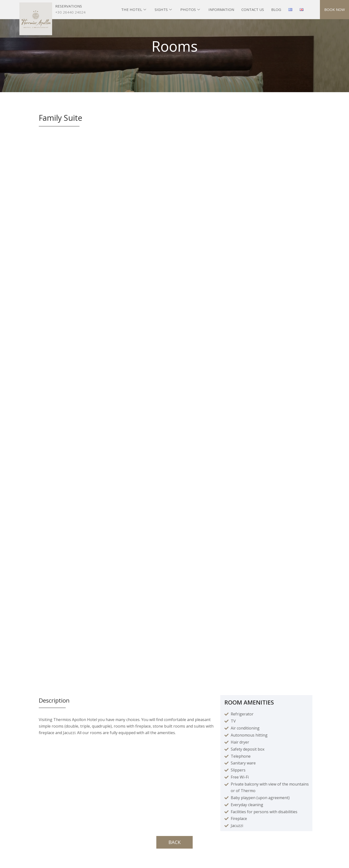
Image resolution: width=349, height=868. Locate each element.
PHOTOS (191, 9)
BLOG (276, 9)
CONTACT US (253, 9)
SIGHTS (164, 9)
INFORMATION (221, 9)
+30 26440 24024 (70, 12)
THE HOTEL (134, 9)
